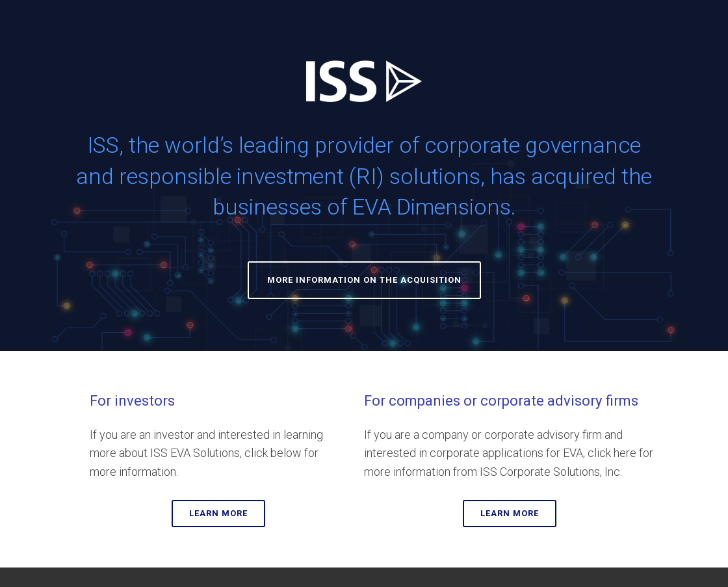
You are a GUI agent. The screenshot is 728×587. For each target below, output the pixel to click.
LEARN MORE (218, 513)
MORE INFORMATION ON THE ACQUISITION (364, 280)
